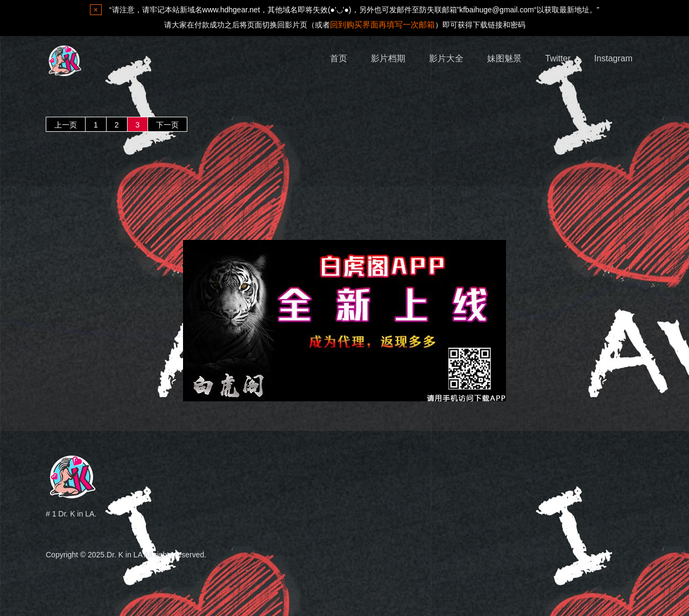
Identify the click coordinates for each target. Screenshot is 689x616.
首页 (339, 58)
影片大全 (446, 58)
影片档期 (388, 58)
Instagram (613, 58)
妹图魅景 (504, 58)
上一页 (66, 125)
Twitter (558, 58)
